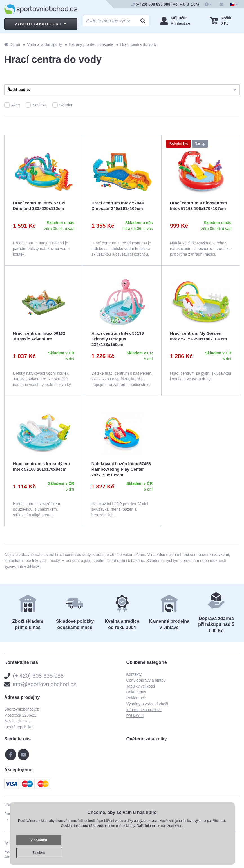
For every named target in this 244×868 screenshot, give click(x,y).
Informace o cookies (144, 710)
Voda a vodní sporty (44, 44)
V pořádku (39, 840)
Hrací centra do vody (138, 44)
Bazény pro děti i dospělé (91, 44)
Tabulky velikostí (141, 686)
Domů (12, 44)
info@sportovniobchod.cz (45, 684)
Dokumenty (136, 692)
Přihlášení (135, 716)
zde (179, 826)
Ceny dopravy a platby (146, 680)
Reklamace (136, 698)
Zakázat (39, 853)
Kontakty (134, 674)
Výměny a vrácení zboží (147, 704)
